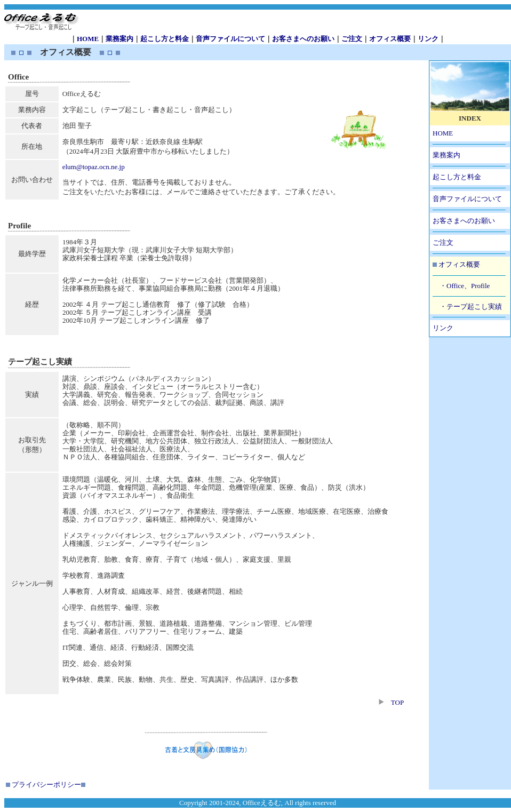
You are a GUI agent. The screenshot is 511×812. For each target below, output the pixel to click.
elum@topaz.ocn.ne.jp (94, 167)
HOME (88, 39)
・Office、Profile (465, 286)
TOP (397, 702)
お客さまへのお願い (303, 39)
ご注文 (352, 39)
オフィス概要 (390, 39)
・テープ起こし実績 (471, 307)
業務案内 (119, 39)
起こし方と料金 (165, 39)
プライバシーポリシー (46, 785)
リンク (428, 39)
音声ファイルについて (230, 39)
